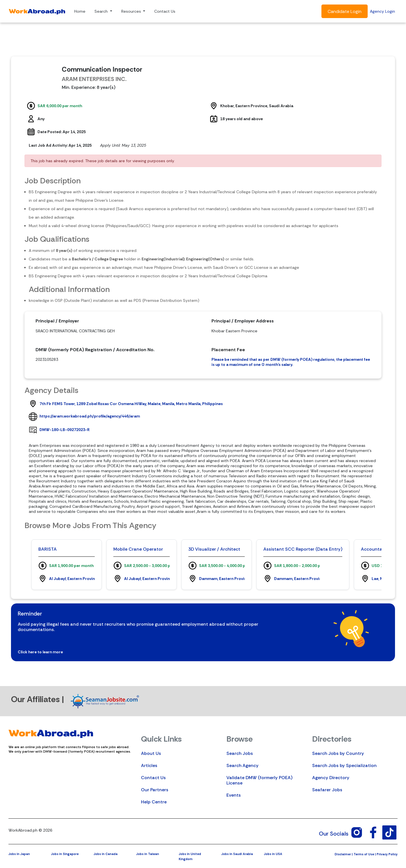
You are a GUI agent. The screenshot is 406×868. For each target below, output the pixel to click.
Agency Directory (331, 778)
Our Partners (155, 790)
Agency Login (382, 11)
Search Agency (242, 765)
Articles (149, 765)
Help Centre (154, 802)
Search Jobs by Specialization (344, 765)
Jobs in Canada (106, 854)
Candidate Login (345, 11)
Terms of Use (364, 854)
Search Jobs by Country (338, 753)
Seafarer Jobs (327, 790)
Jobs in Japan (19, 854)
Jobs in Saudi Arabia (237, 854)
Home (80, 11)
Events (234, 795)
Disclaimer (343, 854)
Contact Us (165, 11)
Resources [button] (132, 11)
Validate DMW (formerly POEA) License (259, 780)
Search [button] (102, 11)
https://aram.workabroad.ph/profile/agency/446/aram (90, 416)
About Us (151, 753)
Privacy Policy (387, 854)
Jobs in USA (273, 854)
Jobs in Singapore (65, 854)
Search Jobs (240, 753)
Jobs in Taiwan (148, 854)
